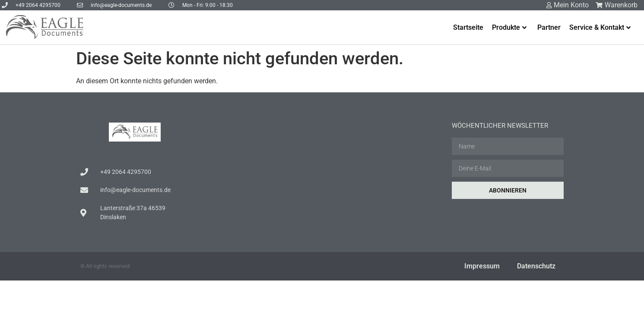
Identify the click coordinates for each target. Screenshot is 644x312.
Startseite (468, 27)
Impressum (482, 266)
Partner (549, 27)
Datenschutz (536, 266)
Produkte (509, 27)
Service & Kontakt (600, 27)
